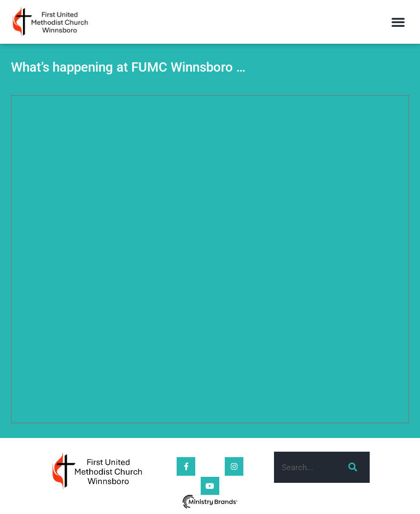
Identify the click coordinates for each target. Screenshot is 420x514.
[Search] (351, 467)
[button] (398, 22)
